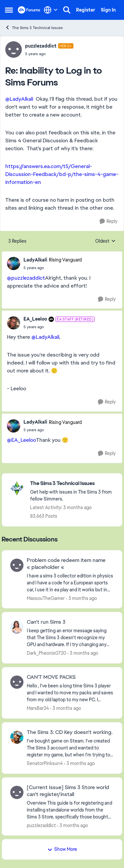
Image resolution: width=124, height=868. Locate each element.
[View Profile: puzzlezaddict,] (17, 792)
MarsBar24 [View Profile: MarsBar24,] (38, 708)
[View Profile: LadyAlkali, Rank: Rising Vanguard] (14, 263)
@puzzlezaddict (26, 278)
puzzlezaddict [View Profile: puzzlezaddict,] (41, 825)
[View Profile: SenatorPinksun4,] (17, 737)
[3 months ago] (82, 598)
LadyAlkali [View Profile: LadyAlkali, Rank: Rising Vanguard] (35, 260)
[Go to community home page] (29, 10)
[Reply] (108, 221)
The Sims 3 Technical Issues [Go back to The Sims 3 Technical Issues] (34, 28)
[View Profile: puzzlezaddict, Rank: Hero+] (14, 50)
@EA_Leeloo (21, 440)
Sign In (108, 10)
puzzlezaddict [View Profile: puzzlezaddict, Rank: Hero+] (41, 46)
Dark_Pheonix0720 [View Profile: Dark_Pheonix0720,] (46, 653)
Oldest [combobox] (105, 241)
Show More (62, 849)
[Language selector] (51, 10)
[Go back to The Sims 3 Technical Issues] (73, 484)
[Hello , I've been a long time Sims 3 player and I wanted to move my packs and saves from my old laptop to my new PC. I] (70, 693)
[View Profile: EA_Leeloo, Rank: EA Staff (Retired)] (14, 323)
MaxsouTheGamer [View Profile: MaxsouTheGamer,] (46, 598)
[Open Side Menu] (9, 10)
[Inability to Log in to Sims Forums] (49, 54)
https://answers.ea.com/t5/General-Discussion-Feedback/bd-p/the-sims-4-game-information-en (62, 174)
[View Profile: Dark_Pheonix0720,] (17, 627)
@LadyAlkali (19, 99)
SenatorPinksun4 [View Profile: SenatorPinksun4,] (45, 763)
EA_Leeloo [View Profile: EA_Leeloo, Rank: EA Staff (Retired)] (35, 319)
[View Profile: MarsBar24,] (17, 682)
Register (86, 10)
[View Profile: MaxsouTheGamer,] (17, 565)
